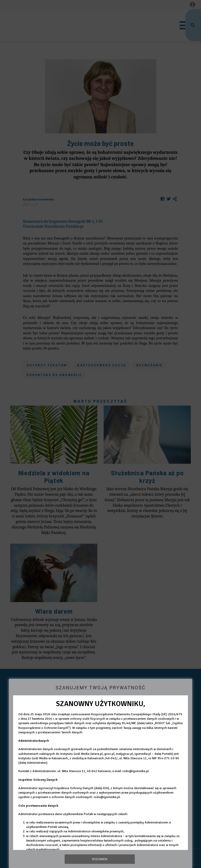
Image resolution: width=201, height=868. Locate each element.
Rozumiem (100, 859)
